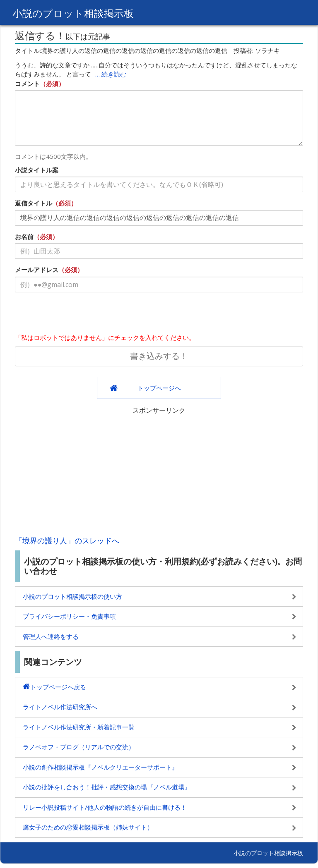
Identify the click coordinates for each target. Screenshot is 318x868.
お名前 (24, 237)
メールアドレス (37, 270)
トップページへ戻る (58, 687)
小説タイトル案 (37, 170)
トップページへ (159, 388)
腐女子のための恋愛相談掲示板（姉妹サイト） (88, 827)
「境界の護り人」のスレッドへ (67, 540)
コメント (27, 84)
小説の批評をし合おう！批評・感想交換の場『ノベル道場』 (107, 787)
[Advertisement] (159, 473)
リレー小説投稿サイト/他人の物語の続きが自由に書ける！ (105, 807)
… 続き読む (111, 74)
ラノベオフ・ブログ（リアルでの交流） (79, 747)
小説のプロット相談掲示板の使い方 (72, 596)
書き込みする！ (159, 356)
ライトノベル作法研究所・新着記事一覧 (79, 727)
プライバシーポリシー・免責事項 (69, 616)
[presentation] (78, 315)
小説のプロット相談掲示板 (73, 13)
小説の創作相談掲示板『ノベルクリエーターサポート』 (100, 767)
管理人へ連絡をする (51, 636)
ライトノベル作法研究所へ (60, 707)
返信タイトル (34, 203)
